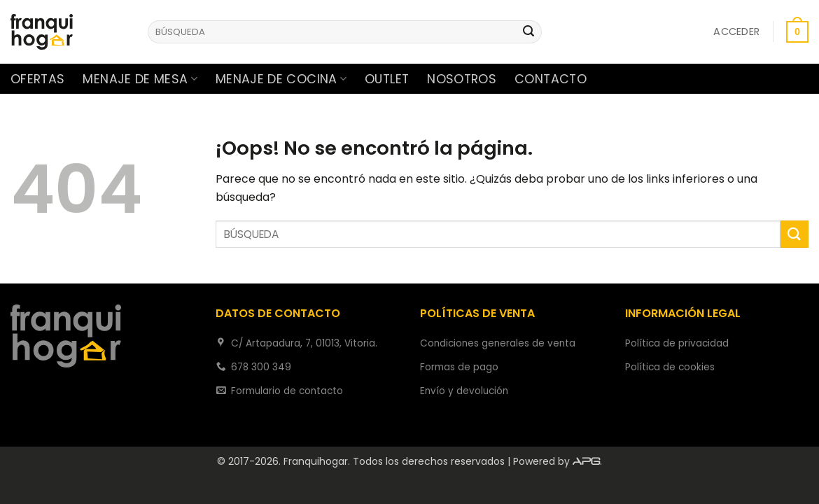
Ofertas (37, 79)
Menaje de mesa (140, 79)
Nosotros (462, 79)
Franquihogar (316, 461)
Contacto (551, 79)
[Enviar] (529, 32)
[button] (736, 31)
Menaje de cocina (281, 79)
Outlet (387, 79)
